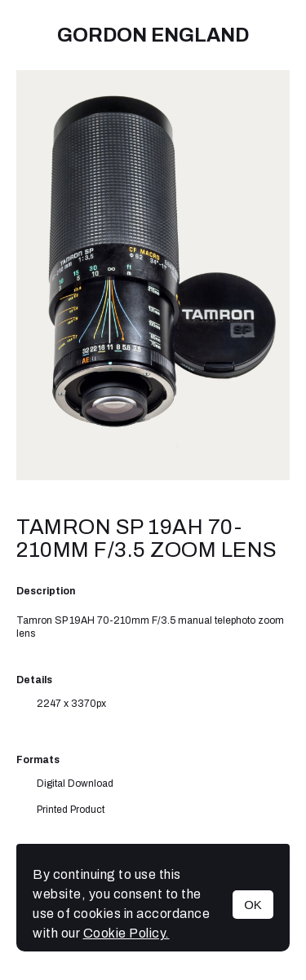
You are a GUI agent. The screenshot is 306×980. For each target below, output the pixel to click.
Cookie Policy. (126, 933)
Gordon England (153, 35)
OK (253, 905)
